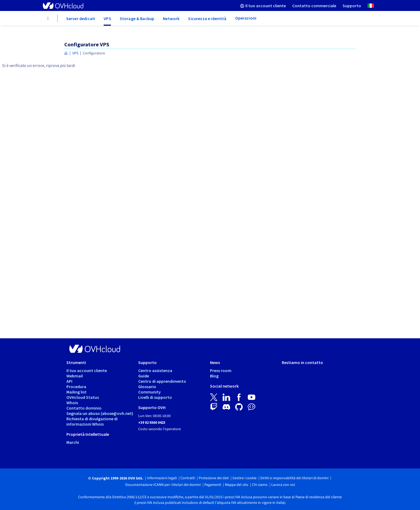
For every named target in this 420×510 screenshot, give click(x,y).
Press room (221, 370)
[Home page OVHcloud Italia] (66, 53)
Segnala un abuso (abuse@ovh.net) (100, 413)
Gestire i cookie (245, 478)
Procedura (76, 387)
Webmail (75, 376)
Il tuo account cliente (87, 370)
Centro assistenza (155, 370)
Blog (214, 376)
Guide (144, 376)
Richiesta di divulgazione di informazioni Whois (92, 421)
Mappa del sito (237, 485)
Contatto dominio (84, 408)
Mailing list (76, 392)
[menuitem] (263, 5)
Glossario (147, 387)
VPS (75, 53)
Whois (72, 403)
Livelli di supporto (155, 397)
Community (149, 392)
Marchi (73, 442)
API (69, 381)
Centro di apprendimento (162, 381)
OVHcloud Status (83, 397)
